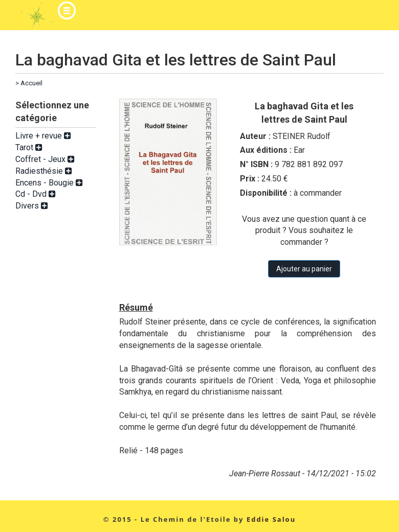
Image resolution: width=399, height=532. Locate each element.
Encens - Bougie (49, 183)
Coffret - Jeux (45, 159)
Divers (32, 206)
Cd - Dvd (36, 194)
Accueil (31, 83)
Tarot (29, 147)
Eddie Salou (271, 519)
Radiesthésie (44, 171)
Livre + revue (43, 136)
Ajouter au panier (304, 269)
